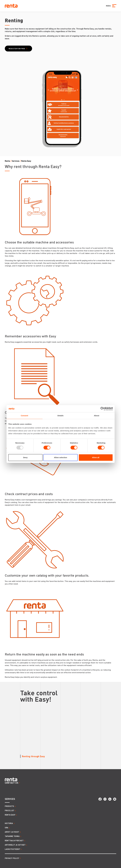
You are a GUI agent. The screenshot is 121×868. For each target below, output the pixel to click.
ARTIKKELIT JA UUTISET (15, 845)
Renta (7, 161)
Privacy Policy (12, 858)
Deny (25, 457)
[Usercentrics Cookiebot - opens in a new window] (102, 409)
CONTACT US (12, 783)
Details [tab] (61, 416)
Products (9, 806)
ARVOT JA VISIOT (12, 832)
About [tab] (97, 416)
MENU (108, 6)
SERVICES (10, 799)
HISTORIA (9, 823)
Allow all (96, 457)
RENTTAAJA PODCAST (14, 840)
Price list (10, 810)
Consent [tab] (24, 416)
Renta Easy (26, 161)
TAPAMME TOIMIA (12, 836)
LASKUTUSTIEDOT (13, 849)
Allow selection (60, 457)
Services (16, 161)
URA (7, 828)
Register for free (17, 49)
